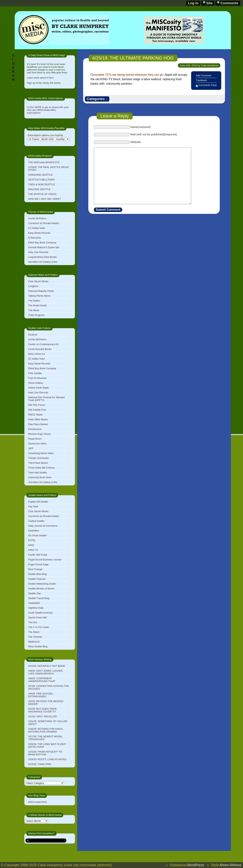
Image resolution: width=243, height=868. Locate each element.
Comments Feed (208, 85)
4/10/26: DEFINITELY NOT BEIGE (47, 666)
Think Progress (36, 315)
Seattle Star (35, 593)
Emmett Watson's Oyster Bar (44, 247)
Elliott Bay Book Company (42, 243)
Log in (193, 3)
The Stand (34, 632)
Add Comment (203, 75)
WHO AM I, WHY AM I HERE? (45, 199)
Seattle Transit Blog (39, 598)
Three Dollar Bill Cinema (41, 468)
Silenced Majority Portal (41, 291)
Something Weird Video (41, 453)
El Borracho (35, 238)
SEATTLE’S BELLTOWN (41, 180)
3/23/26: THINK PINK (40, 764)
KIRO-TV (33, 550)
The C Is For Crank (39, 627)
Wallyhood (34, 642)
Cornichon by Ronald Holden (44, 223)
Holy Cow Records (38, 252)
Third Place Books (38, 463)
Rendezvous (35, 429)
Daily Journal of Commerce (43, 526)
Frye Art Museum (37, 378)
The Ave (33, 622)
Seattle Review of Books (41, 589)
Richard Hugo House (40, 434)
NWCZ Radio (35, 415)
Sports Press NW (38, 617)
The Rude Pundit (37, 305)
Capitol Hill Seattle (38, 502)
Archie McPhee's (37, 218)
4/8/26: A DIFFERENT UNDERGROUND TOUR (42, 680)
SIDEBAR (13, 67)
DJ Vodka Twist (37, 228)
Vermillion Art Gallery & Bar (43, 262)
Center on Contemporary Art (43, 344)
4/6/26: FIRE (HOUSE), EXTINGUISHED (41, 695)
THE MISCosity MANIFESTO (44, 162)
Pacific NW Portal (38, 555)
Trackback (201, 80)
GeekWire (34, 531)
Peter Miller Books (38, 419)
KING (31, 545)
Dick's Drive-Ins (37, 354)
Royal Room (35, 439)
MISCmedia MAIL (38, 802)
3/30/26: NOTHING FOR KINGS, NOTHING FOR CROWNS (46, 730)
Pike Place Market (38, 424)
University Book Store (40, 477)
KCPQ (32, 540)
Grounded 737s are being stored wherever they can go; (127, 75)
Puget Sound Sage (38, 564)
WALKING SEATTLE (39, 189)
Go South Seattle (37, 535)
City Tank (33, 506)
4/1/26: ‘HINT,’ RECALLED (42, 716)
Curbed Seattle (36, 521)
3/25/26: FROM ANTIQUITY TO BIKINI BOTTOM (45, 753)
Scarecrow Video (37, 444)
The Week (34, 310)
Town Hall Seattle (38, 473)
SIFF (31, 448)
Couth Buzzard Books (40, 349)
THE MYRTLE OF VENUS (42, 194)
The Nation (34, 301)
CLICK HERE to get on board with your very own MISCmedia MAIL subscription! (48, 110)
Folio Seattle (35, 373)
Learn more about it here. (41, 78)
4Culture (33, 335)
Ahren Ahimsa (230, 865)
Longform (33, 286)
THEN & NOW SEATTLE (42, 184)
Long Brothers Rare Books (42, 257)
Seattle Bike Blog (37, 574)
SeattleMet (34, 603)
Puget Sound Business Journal (45, 560)
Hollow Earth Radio (39, 388)
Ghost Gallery (36, 383)
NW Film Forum (37, 405)
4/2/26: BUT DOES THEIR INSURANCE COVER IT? (42, 710)
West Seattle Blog (38, 646)
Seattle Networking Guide (42, 584)
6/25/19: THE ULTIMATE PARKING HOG (133, 58)
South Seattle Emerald (40, 613)
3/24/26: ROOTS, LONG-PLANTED (47, 759)
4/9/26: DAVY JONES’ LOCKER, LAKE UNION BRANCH (46, 672)
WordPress (196, 865)
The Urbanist (35, 637)
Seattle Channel (37, 579)
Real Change (35, 569)
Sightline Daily (36, 608)
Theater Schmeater (39, 458)
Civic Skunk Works (38, 281)
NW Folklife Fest (37, 410)
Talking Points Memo (39, 296)
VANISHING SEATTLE (40, 175)
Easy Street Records (39, 233)
